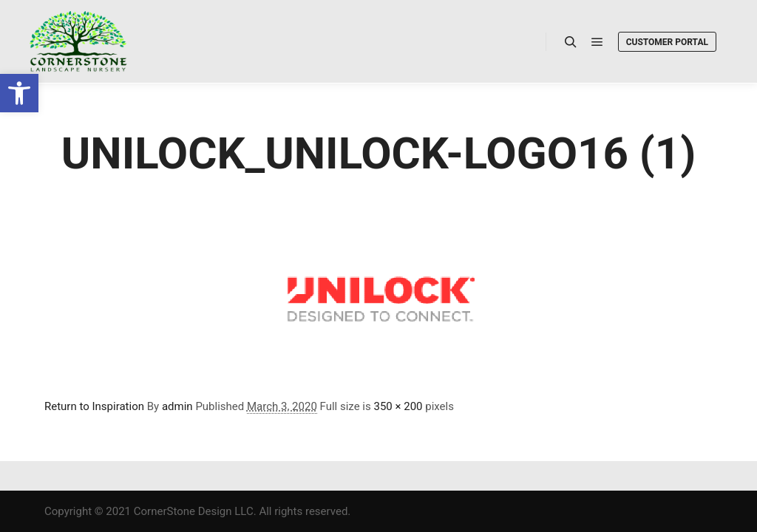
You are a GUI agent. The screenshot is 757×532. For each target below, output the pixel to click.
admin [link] (177, 406)
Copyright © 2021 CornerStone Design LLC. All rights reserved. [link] (197, 511)
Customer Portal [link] (667, 42)
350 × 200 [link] (398, 406)
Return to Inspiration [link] (94, 406)
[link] (19, 93)
